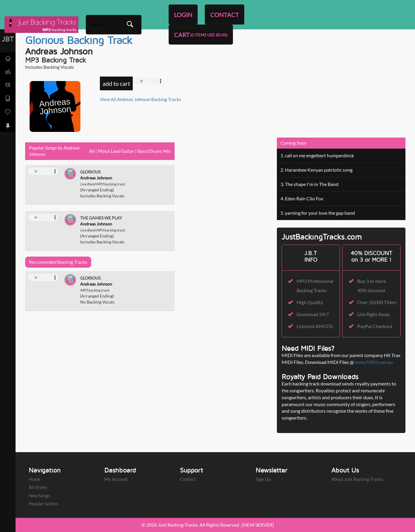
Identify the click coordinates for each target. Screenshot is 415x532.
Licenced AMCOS (315, 326)
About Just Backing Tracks (357, 479)
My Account (116, 479)
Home (35, 479)
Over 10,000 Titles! (377, 302)
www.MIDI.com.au (374, 362)
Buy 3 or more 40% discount (372, 285)
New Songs (39, 496)
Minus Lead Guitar (116, 151)
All (92, 151)
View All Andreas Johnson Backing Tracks (141, 99)
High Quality (310, 302)
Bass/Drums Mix (154, 151)
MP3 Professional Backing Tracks (315, 285)
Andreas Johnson (59, 51)
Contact (188, 479)
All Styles (38, 487)
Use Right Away (374, 314)
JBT (8, 39)
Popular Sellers (44, 504)
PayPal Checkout (375, 326)
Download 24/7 (313, 314)
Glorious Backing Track (79, 40)
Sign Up (263, 479)
